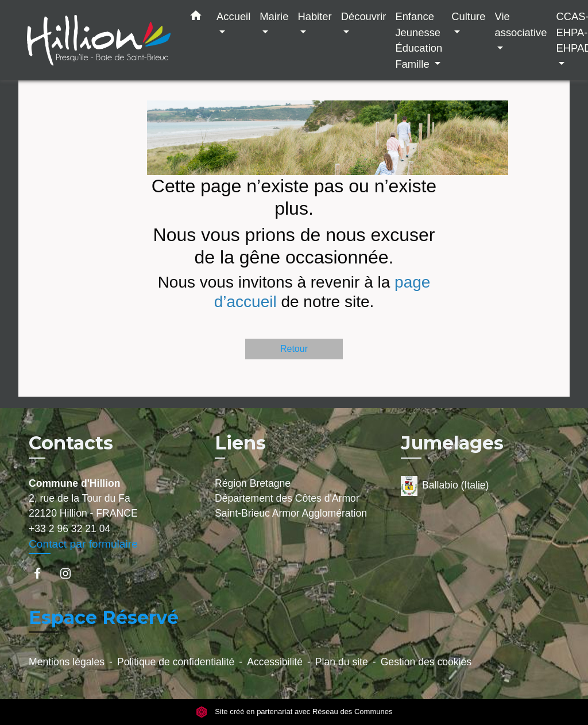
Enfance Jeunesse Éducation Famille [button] (419, 40)
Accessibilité (275, 662)
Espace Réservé (104, 617)
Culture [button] (468, 16)
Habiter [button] (314, 16)
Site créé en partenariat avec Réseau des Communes (294, 712)
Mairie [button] (274, 16)
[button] (196, 18)
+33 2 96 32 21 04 (69, 529)
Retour (294, 349)
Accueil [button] (233, 16)
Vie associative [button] (521, 24)
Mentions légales (67, 662)
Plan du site (342, 662)
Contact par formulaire (83, 544)
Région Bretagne (253, 483)
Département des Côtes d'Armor (287, 498)
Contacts (71, 443)
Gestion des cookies (426, 662)
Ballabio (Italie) (445, 486)
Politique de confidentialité (176, 662)
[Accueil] (99, 40)
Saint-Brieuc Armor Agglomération (291, 513)
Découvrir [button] (364, 16)
